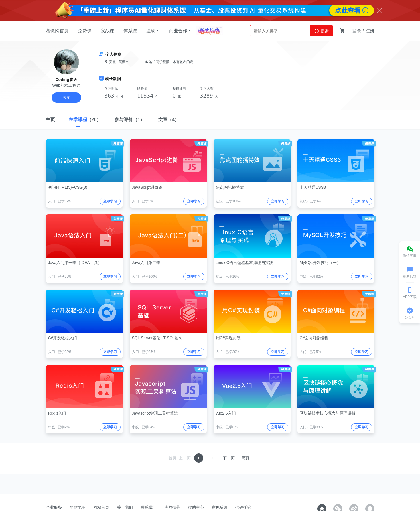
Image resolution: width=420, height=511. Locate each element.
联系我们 (149, 507)
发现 (153, 31)
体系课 (130, 31)
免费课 (85, 31)
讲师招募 (172, 507)
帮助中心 (196, 507)
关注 (66, 98)
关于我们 (125, 507)
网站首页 (101, 507)
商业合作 (180, 31)
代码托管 (243, 507)
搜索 (321, 31)
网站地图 (78, 507)
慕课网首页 (57, 31)
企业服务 (54, 507)
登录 (357, 31)
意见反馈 (220, 507)
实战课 (107, 31)
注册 (370, 31)
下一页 (229, 458)
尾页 (245, 458)
